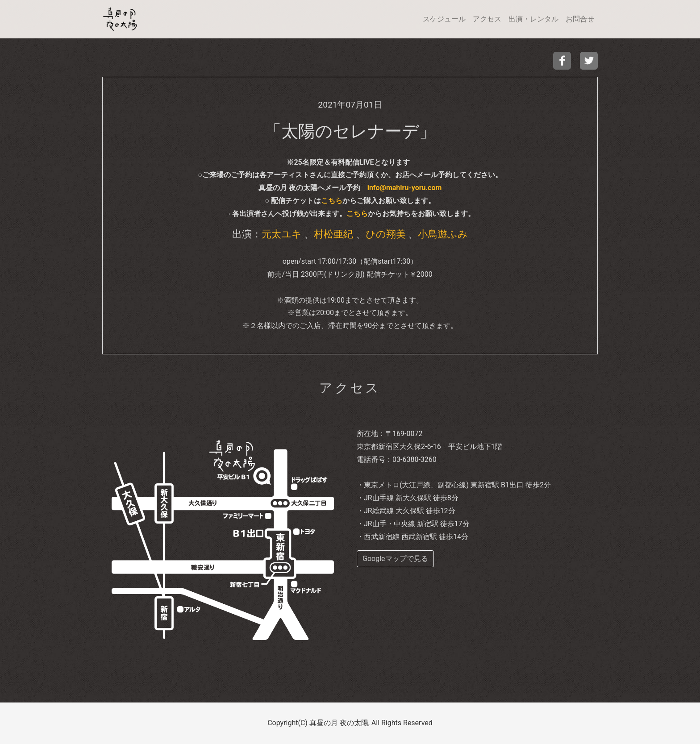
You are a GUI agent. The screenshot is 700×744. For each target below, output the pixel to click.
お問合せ (580, 19)
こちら (332, 201)
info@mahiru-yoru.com (405, 188)
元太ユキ (282, 234)
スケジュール (444, 19)
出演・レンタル (533, 19)
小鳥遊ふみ (443, 234)
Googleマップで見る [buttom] (395, 559)
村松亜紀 (333, 234)
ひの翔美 (386, 234)
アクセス (487, 19)
